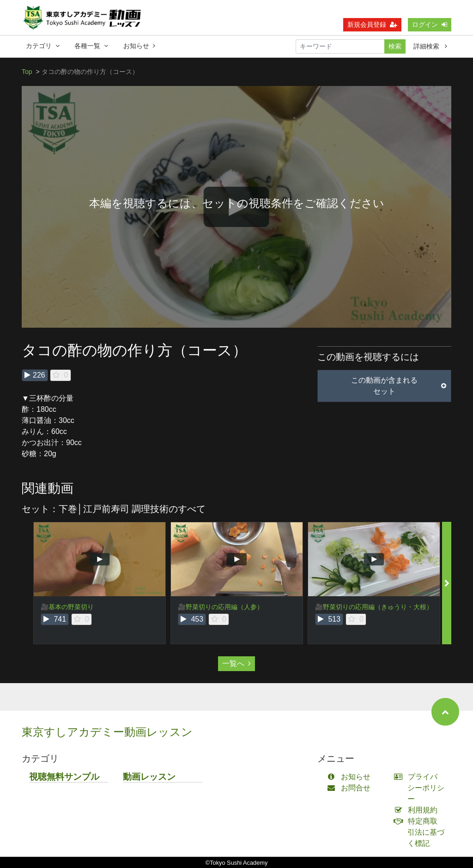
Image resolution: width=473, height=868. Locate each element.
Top (27, 72)
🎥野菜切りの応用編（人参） (221, 607)
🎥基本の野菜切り (67, 607)
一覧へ (236, 663)
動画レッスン (149, 777)
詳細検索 (430, 46)
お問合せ (351, 788)
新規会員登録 (372, 24)
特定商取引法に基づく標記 (421, 832)
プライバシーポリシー (421, 788)
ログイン (430, 24)
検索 (395, 46)
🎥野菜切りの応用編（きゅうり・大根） (374, 607)
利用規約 (418, 810)
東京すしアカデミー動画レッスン (107, 732)
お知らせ (139, 46)
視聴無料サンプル (64, 777)
